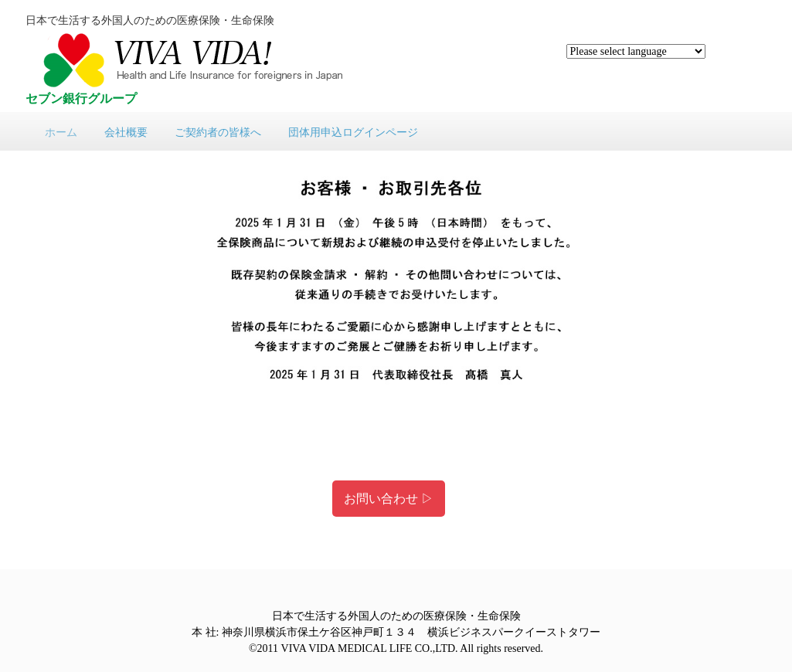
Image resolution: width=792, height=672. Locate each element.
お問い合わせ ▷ (389, 499)
